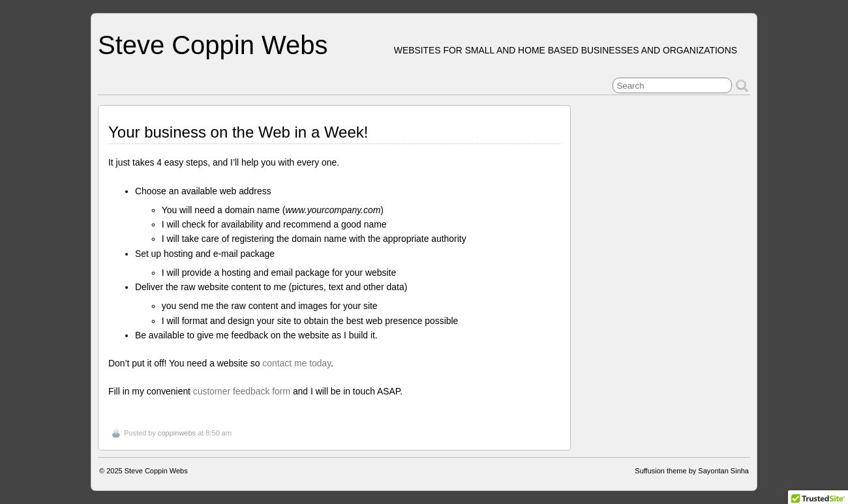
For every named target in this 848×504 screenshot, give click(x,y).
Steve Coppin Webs (213, 45)
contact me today (296, 363)
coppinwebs (177, 433)
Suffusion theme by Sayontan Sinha (692, 471)
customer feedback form (242, 391)
